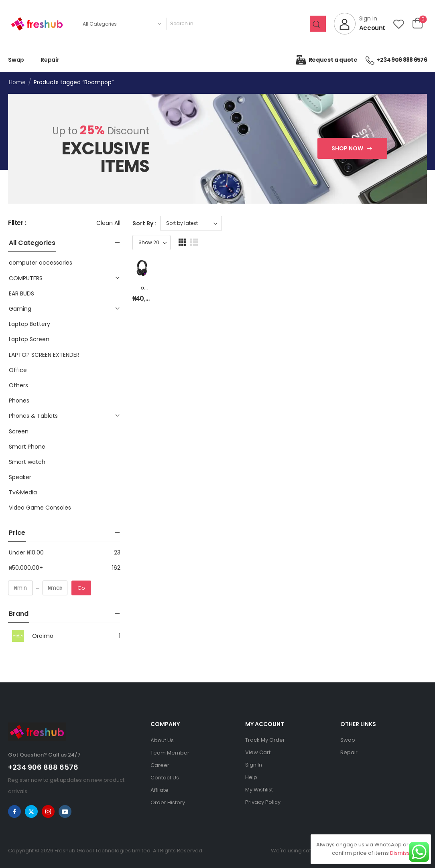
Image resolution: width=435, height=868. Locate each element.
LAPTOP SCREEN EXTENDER (44, 355)
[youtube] (65, 811)
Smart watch (27, 462)
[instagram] (48, 811)
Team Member (170, 753)
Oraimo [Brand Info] (31, 636)
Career (160, 765)
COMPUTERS (26, 278)
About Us (162, 740)
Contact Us (165, 778)
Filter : (17, 223)
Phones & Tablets (33, 416)
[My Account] (360, 24)
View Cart (258, 752)
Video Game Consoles (40, 508)
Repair (50, 60)
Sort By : (144, 223)
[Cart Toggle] (418, 24)
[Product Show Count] (381, 223)
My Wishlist (259, 790)
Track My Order (265, 740)
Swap (16, 60)
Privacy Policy (263, 802)
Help (251, 777)
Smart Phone (27, 447)
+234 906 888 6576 (43, 767)
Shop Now (347, 148)
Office (18, 370)
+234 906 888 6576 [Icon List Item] (396, 60)
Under (26, 552)
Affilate (160, 790)
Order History (168, 802)
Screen (19, 431)
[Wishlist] (399, 24)
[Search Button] (318, 24)
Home (17, 82)
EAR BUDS (21, 293)
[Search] (238, 24)
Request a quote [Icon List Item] (327, 60)
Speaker (20, 477)
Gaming (20, 309)
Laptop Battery (29, 324)
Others (18, 385)
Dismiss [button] (400, 853)
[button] (412, 223)
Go (81, 588)
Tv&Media (23, 492)
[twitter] (31, 811)
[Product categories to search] (122, 24)
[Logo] (37, 24)
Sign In (254, 765)
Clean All (108, 223)
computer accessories (41, 263)
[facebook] (14, 811)
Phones (19, 401)
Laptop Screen (29, 339)
